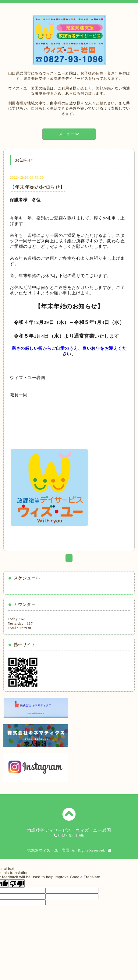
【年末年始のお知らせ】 (37, 187)
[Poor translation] (17, 883)
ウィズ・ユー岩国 (54, 850)
